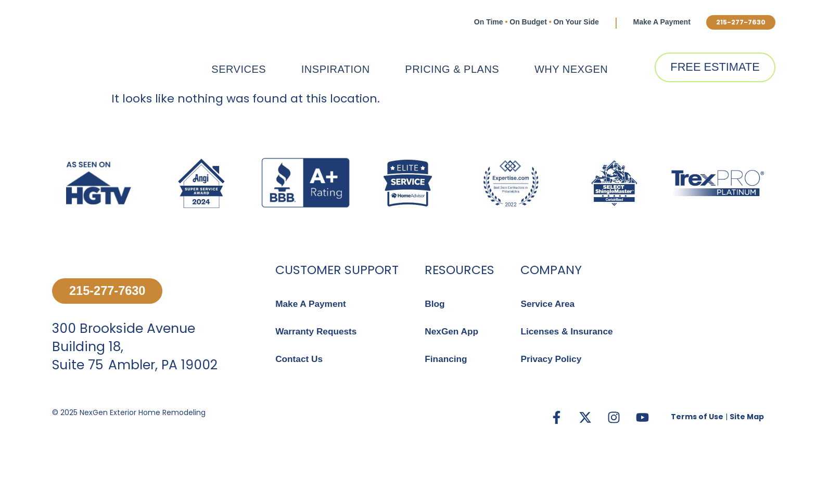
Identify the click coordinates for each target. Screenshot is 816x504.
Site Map (747, 450)
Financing (447, 359)
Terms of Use (697, 450)
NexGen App (452, 332)
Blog (435, 304)
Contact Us (300, 359)
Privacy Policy (552, 359)
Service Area (549, 304)
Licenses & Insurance (569, 332)
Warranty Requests (318, 332)
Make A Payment (653, 22)
